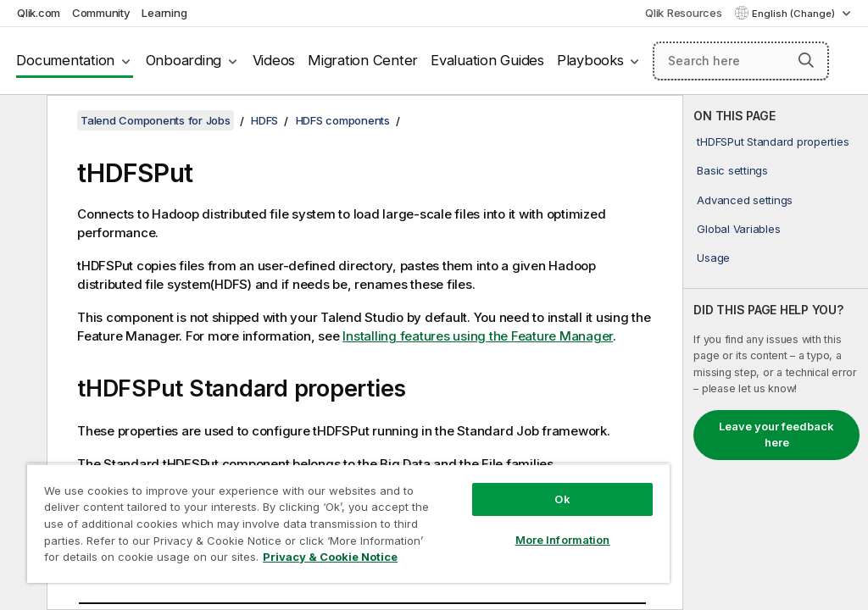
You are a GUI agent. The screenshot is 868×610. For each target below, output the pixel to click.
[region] (348, 523)
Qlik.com (39, 13)
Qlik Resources (684, 13)
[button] (806, 60)
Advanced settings (745, 200)
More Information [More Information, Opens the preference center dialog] (563, 540)
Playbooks (590, 60)
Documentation (65, 60)
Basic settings (732, 170)
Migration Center (363, 60)
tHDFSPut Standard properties (773, 141)
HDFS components (343, 120)
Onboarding (184, 60)
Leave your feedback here (776, 435)
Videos (274, 60)
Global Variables (738, 229)
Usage (713, 258)
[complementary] (776, 352)
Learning (164, 13)
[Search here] (741, 61)
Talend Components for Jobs (156, 120)
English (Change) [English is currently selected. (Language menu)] (795, 14)
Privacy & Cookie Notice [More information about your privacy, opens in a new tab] (330, 557)
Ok (562, 499)
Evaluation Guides (487, 60)
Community (101, 13)
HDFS (264, 120)
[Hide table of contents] (21, 121)
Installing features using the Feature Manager (478, 336)
